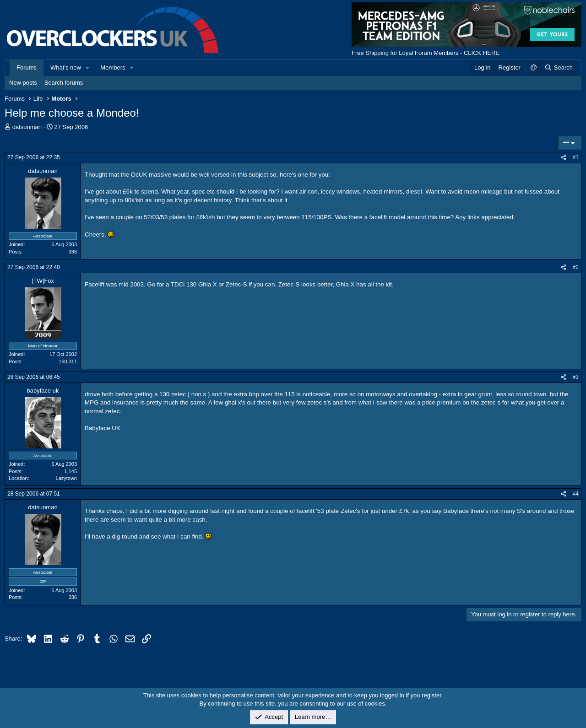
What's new (66, 67)
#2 (576, 267)
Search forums (64, 83)
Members (113, 67)
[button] (88, 68)
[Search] (558, 68)
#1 (576, 157)
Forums (27, 67)
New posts (23, 83)
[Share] (564, 158)
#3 (576, 377)
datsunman (27, 127)
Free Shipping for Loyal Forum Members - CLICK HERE (426, 53)
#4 (576, 494)
